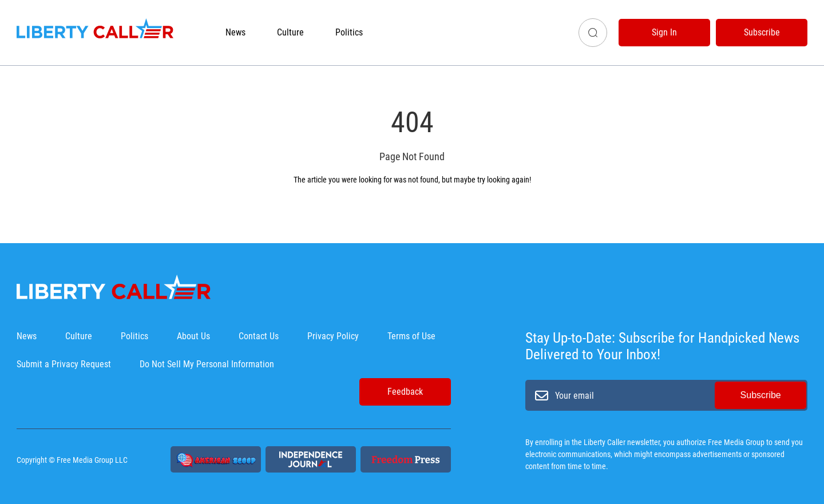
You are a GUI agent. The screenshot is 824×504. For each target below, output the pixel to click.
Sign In (664, 32)
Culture (290, 32)
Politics (349, 32)
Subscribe (762, 32)
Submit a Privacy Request (64, 364)
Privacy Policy (333, 336)
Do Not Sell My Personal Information (207, 364)
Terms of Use (411, 336)
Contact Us (259, 336)
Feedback (405, 392)
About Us (193, 336)
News (235, 32)
